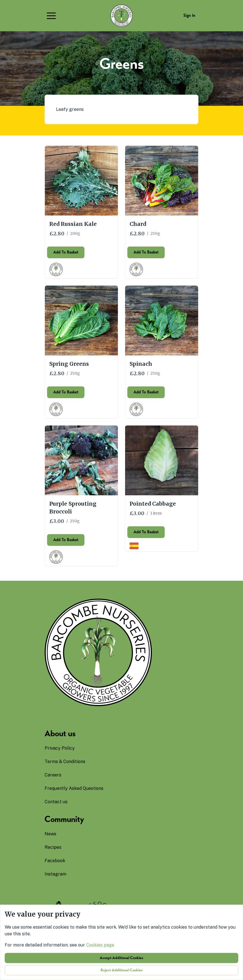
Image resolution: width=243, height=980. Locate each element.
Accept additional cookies (122, 958)
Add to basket (66, 255)
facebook (55, 861)
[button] (51, 16)
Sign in (189, 15)
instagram (55, 874)
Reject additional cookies (122, 970)
